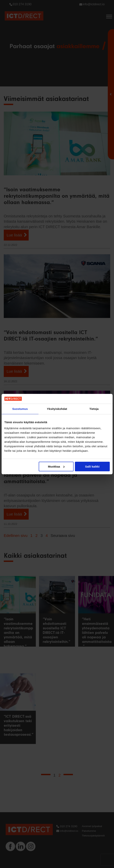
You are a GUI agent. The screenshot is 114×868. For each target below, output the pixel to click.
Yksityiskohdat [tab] (57, 409)
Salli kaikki (92, 467)
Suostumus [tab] (20, 409)
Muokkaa (56, 467)
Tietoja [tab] (94, 409)
